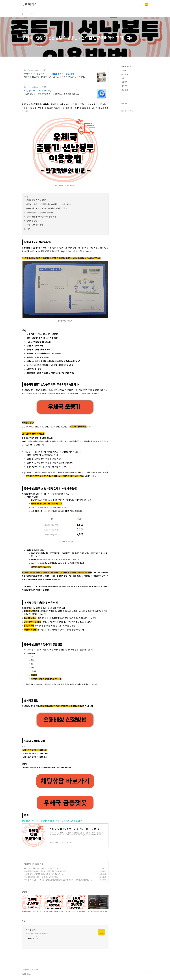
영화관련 (124, 82)
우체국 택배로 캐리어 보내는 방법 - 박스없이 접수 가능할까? (45, 871)
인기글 (131, 111)
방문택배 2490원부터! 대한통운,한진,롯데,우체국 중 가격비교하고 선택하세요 (55, 77)
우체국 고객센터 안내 (35, 225)
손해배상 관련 (32, 221)
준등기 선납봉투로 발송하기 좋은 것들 (41, 216)
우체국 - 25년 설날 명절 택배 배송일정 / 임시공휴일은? (43, 874)
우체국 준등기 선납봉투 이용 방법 (40, 212)
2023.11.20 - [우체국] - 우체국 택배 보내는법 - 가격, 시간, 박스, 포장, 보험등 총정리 (52, 821)
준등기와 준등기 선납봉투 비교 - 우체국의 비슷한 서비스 (49, 204)
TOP (146, 970)
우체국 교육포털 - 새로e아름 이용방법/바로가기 (40, 877)
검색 (141, 5)
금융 (123, 78)
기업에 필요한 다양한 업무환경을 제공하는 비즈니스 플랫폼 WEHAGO (52, 94)
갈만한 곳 (125, 90)
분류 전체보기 (126, 66)
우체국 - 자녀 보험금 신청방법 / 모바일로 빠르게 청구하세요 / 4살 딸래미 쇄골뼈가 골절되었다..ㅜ (57, 880)
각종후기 (124, 86)
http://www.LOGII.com (33, 70)
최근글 (124, 111)
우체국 (27, 864)
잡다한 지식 (125, 74)
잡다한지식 (30, 5)
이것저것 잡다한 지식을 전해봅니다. (38, 934)
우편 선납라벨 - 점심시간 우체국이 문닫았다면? (40, 868)
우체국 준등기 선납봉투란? (37, 200)
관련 (28, 229)
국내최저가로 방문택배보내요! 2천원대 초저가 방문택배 (49, 74)
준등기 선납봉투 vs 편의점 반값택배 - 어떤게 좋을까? (47, 208)
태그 (32, 14)
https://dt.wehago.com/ (33, 87)
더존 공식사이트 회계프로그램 (38, 91)
